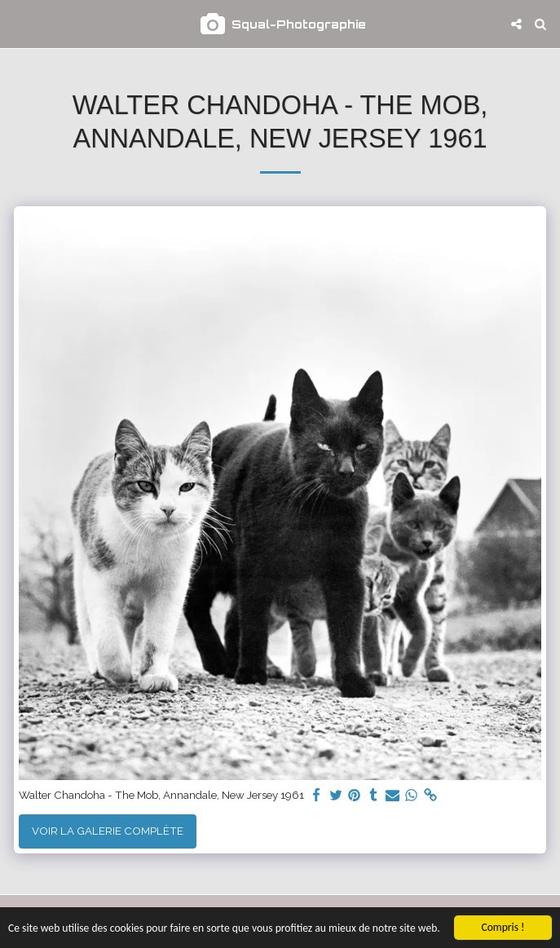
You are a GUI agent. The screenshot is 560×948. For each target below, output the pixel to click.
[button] (18, 24)
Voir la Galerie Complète (108, 831)
